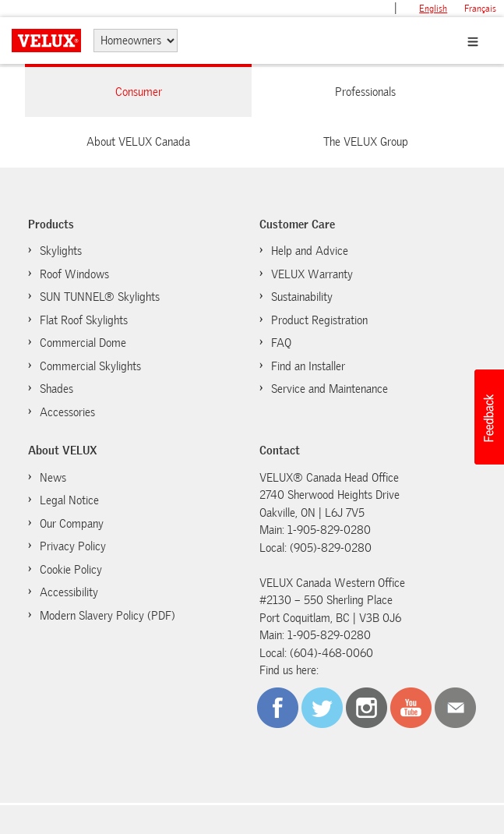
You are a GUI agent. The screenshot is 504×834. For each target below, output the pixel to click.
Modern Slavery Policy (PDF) (107, 616)
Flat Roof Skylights (84, 320)
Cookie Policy (63, 569)
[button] (488, 417)
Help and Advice (310, 251)
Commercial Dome (83, 343)
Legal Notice (69, 500)
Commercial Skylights (90, 366)
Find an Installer (308, 366)
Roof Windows (74, 274)
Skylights (61, 251)
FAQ (281, 343)
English (433, 9)
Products (51, 224)
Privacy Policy (73, 546)
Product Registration (319, 320)
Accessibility (69, 592)
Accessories (67, 412)
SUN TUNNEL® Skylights (100, 297)
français (480, 9)
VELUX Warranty (312, 274)
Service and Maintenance (330, 389)
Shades (56, 389)
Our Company (72, 524)
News (53, 478)
